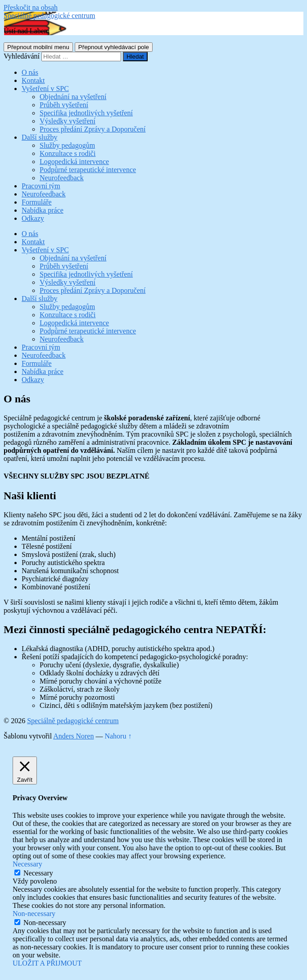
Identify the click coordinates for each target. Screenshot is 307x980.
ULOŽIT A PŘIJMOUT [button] (47, 963)
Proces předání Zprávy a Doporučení (93, 129)
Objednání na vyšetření (73, 97)
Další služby (40, 137)
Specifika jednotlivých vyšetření (86, 113)
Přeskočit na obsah (31, 7)
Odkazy (33, 218)
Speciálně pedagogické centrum (49, 16)
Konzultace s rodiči (68, 153)
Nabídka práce (43, 210)
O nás (30, 72)
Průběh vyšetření (64, 105)
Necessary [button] (27, 864)
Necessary (38, 873)
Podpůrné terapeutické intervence (88, 170)
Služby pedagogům (67, 145)
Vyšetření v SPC (45, 89)
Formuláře (37, 202)
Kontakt (33, 80)
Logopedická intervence (74, 162)
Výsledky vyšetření (68, 121)
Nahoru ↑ (118, 736)
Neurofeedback (62, 178)
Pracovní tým (41, 186)
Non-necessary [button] (34, 914)
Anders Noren (73, 736)
